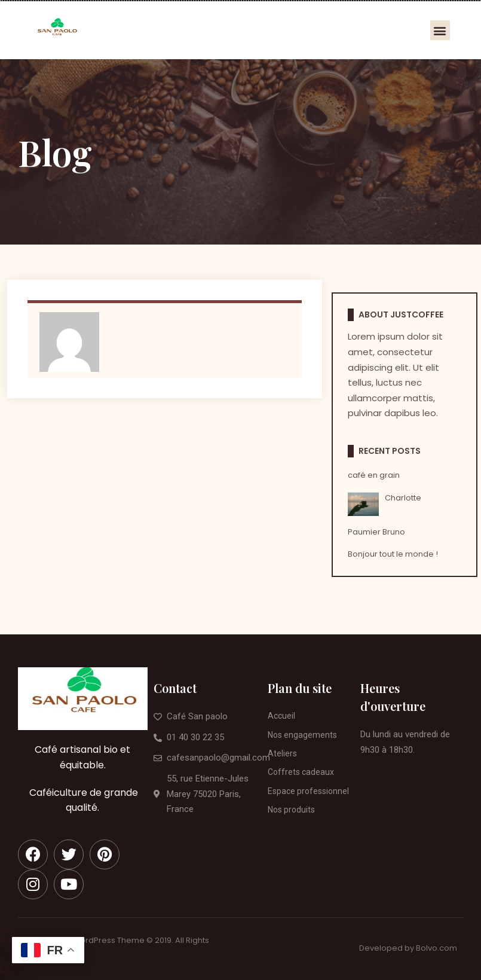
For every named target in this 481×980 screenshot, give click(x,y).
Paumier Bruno (376, 532)
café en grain (374, 475)
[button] (440, 30)
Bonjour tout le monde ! (393, 554)
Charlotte (403, 498)
